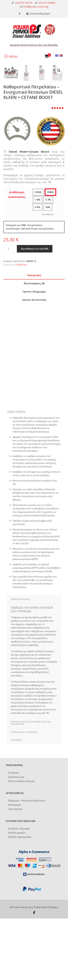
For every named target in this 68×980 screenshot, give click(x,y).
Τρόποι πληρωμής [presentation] (34, 353)
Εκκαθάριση (48, 276)
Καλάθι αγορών (17, 894)
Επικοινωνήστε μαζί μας (21, 843)
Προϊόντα (22, 326)
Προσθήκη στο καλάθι (35, 310)
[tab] (34, 337)
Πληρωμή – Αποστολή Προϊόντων (27, 862)
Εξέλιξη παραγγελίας (20, 898)
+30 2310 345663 (47, 3)
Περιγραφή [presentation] (34, 337)
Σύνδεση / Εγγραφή (19, 890)
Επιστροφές (15, 866)
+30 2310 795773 (23, 3)
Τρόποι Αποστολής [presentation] (34, 361)
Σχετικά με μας (16, 838)
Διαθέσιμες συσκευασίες (17, 256)
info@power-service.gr (36, 7)
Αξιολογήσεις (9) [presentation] (34, 345)
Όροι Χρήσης (15, 870)
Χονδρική (13, 834)
